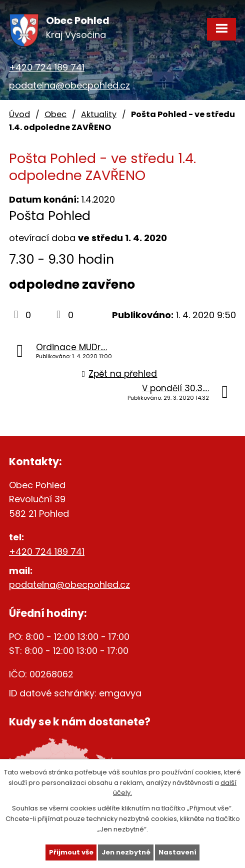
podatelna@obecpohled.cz (69, 85)
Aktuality (99, 114)
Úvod (19, 114)
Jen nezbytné (126, 852)
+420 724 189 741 (47, 67)
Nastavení (177, 852)
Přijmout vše (71, 852)
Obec (55, 114)
